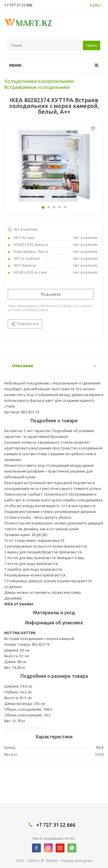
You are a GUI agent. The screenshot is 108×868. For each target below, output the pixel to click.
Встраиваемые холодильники (37, 87)
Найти (92, 45)
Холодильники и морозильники (39, 81)
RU (98, 5)
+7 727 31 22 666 (18, 5)
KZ (93, 5)
